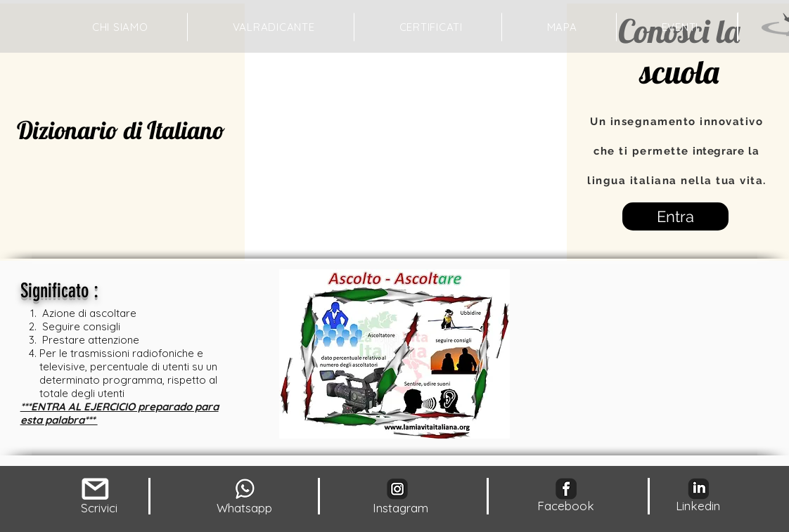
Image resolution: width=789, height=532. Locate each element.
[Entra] (675, 216)
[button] (562, 27)
